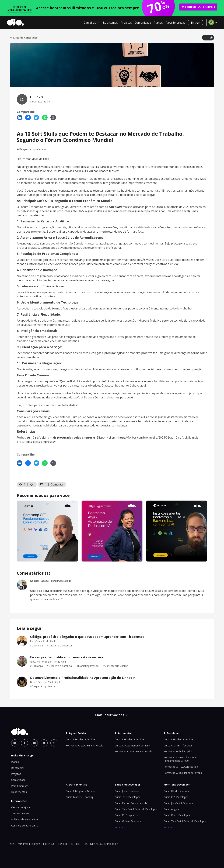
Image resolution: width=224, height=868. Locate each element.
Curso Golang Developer (129, 821)
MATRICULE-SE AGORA (199, 7)
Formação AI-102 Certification (181, 767)
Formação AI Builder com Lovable (183, 773)
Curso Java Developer (127, 791)
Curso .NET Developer (127, 797)
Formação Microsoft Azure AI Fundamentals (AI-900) (181, 759)
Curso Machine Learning (80, 797)
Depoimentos (19, 792)
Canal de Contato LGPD (25, 826)
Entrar (195, 23)
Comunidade (143, 23)
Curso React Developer (177, 815)
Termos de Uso (20, 813)
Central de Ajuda (21, 807)
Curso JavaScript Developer (179, 803)
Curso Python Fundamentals (131, 803)
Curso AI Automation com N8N (133, 745)
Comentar (57, 484)
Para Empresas (175, 23)
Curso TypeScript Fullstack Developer (136, 809)
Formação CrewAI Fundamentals (84, 745)
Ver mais (120, 827)
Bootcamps (110, 23)
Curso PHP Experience (127, 815)
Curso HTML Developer (177, 791)
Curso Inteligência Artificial (81, 739)
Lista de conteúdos (24, 38)
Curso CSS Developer (176, 797)
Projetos (126, 23)
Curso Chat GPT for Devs (178, 745)
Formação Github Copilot (178, 751)
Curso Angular (172, 809)
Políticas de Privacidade (24, 819)
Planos (158, 23)
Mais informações (112, 715)
